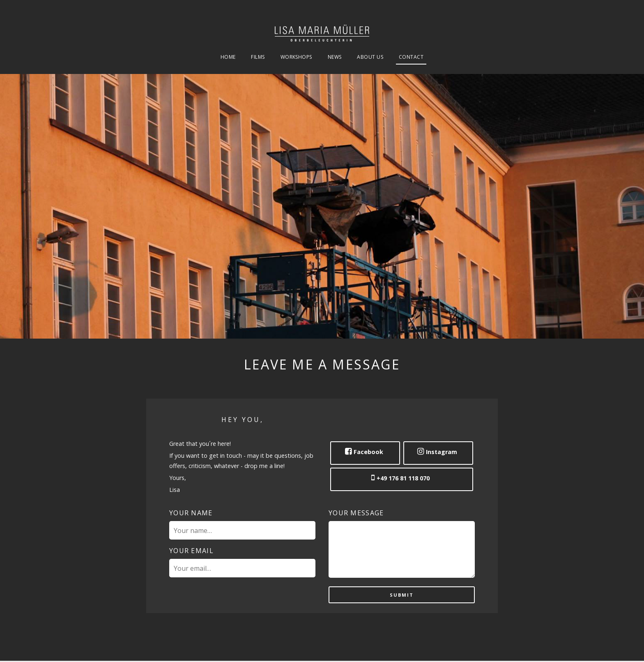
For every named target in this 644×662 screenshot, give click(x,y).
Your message (356, 513)
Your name (191, 513)
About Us (370, 57)
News (335, 57)
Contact (411, 57)
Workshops (296, 57)
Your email (191, 551)
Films (258, 57)
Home (228, 57)
